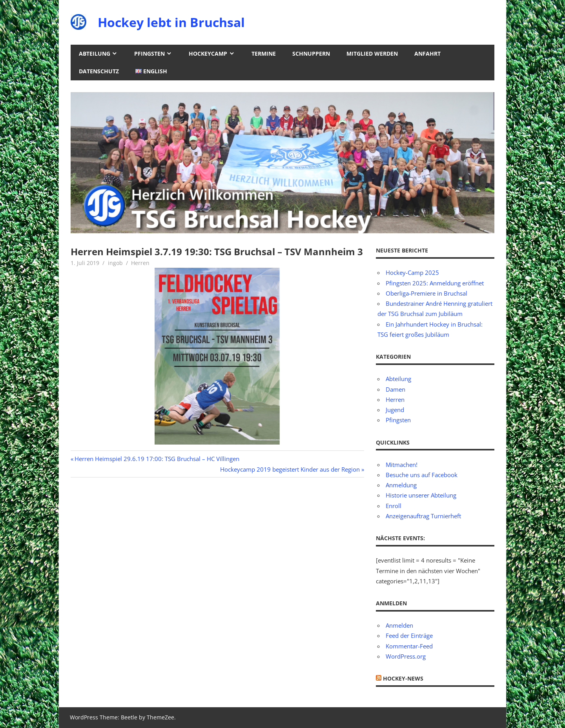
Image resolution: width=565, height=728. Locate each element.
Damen (395, 389)
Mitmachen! (402, 465)
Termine (264, 54)
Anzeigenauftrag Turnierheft (423, 516)
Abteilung (95, 54)
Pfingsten (149, 54)
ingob (115, 263)
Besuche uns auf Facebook (422, 475)
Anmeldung (401, 485)
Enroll (394, 506)
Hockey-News (403, 678)
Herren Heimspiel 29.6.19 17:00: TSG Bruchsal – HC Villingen (157, 459)
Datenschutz (99, 71)
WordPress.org (406, 656)
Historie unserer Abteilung (421, 495)
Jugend (395, 410)
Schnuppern (311, 54)
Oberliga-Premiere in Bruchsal (426, 293)
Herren (140, 263)
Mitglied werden (372, 54)
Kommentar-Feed (409, 646)
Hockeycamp (208, 54)
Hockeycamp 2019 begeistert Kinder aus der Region (290, 469)
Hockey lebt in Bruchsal (171, 22)
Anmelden (399, 625)
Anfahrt (427, 54)
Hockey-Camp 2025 (412, 272)
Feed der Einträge (409, 635)
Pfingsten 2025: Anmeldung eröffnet (435, 283)
